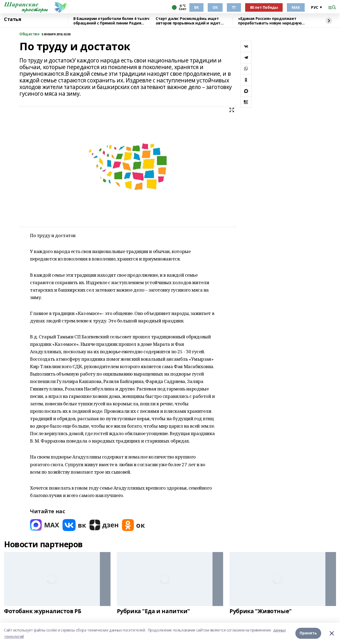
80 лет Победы (264, 7)
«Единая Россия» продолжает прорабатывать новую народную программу (270, 21)
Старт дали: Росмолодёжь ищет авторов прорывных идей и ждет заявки (188, 21)
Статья (12, 19)
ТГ (234, 7)
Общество (29, 34)
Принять (308, 633)
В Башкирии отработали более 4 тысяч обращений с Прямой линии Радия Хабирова (111, 21)
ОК (215, 7)
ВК (196, 7)
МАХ (296, 7)
